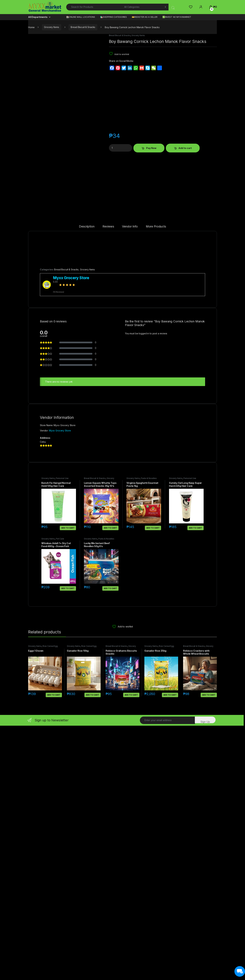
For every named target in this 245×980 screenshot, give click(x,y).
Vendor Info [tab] (130, 572)
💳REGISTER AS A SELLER (145, 17)
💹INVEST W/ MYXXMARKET (177, 17)
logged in (144, 679)
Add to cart (185, 148)
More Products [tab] (156, 572)
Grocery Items (51, 27)
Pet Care (60, 884)
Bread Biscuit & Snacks (83, 27)
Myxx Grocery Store (60, 776)
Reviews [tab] (108, 572)
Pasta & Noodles (149, 824)
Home (31, 27)
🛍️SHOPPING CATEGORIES (113, 17)
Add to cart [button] (68, 873)
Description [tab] (87, 572)
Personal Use (62, 824)
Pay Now (151, 148)
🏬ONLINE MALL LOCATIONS (81, 17)
